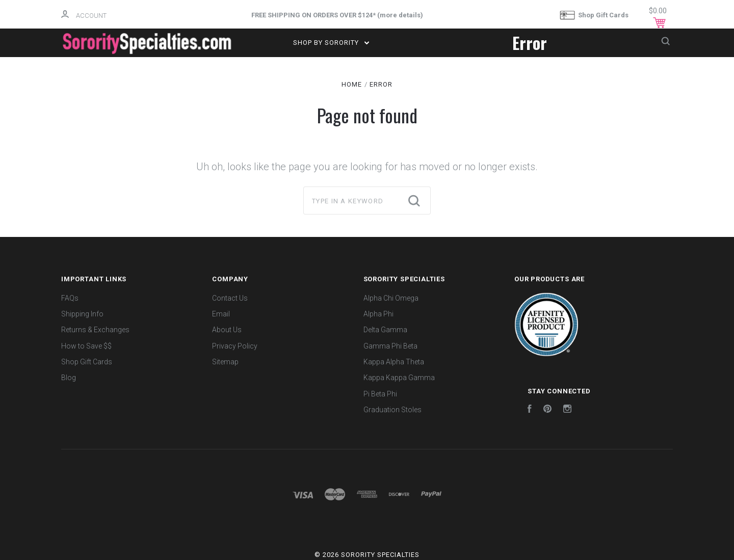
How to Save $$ (86, 346)
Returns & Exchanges (95, 330)
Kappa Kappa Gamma (399, 378)
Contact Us (230, 298)
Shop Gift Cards (594, 15)
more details (400, 15)
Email (221, 314)
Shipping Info (82, 314)
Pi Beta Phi (380, 394)
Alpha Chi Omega (391, 298)
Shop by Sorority (331, 43)
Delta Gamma (385, 330)
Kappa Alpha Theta (394, 362)
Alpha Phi (378, 314)
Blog (69, 378)
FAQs (70, 298)
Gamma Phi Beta (390, 346)
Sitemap (225, 362)
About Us (227, 330)
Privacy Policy (235, 346)
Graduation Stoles (392, 410)
